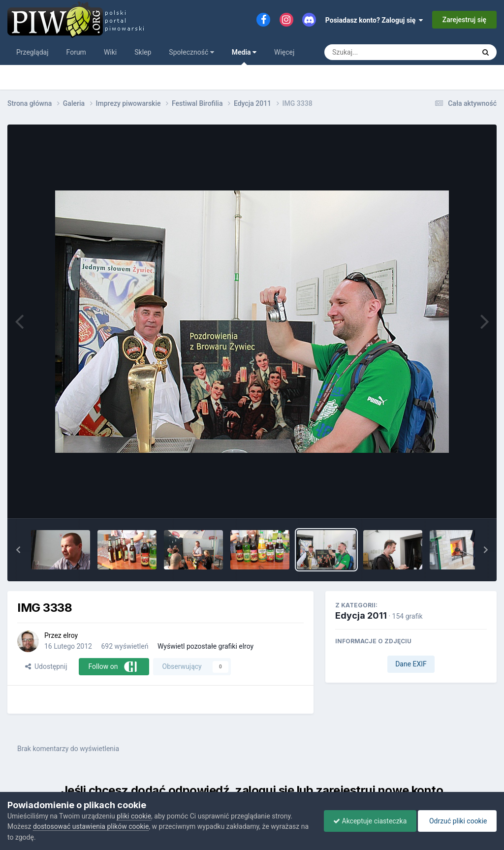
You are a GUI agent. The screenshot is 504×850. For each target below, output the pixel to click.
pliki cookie (134, 816)
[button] (18, 550)
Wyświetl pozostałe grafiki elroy (205, 646)
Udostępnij (46, 666)
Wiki (110, 52)
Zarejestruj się (464, 20)
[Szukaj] (377, 52)
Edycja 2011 (361, 615)
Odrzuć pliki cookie (457, 821)
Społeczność (191, 52)
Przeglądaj (32, 52)
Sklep (143, 52)
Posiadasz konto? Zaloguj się (374, 20)
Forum (76, 52)
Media (244, 57)
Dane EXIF (411, 664)
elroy (70, 635)
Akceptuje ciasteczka (367, 821)
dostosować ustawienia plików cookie (91, 826)
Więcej (284, 52)
